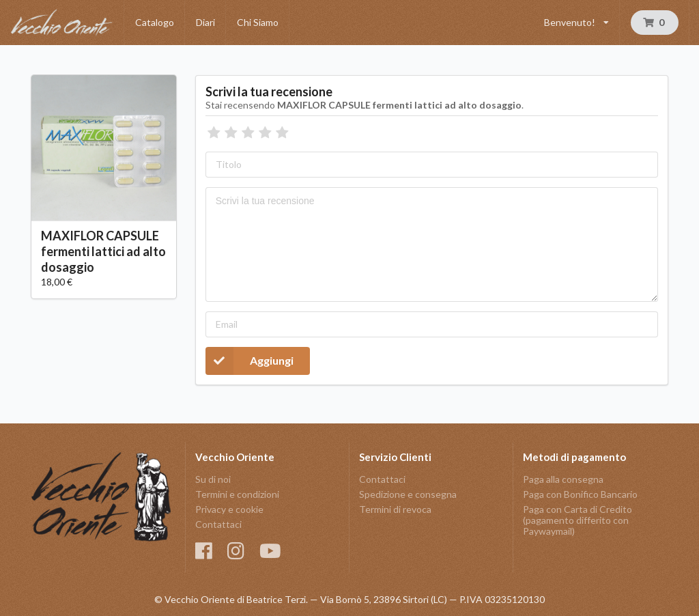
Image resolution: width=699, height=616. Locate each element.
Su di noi (213, 479)
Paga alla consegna (563, 479)
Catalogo (155, 22)
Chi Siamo (258, 22)
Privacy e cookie (229, 509)
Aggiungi (249, 361)
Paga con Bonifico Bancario (580, 494)
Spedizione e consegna (408, 494)
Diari (205, 22)
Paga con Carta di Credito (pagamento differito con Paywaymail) (577, 520)
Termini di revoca (395, 509)
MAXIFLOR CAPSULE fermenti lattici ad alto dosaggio (103, 251)
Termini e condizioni (237, 494)
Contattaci (218, 524)
